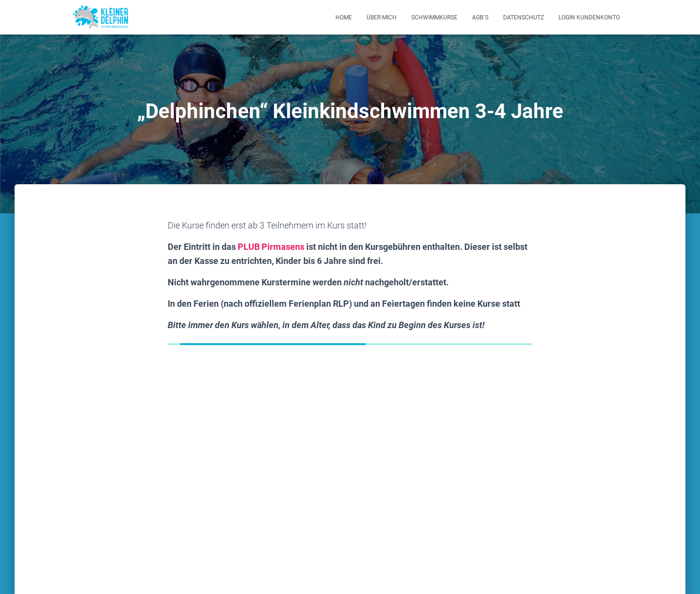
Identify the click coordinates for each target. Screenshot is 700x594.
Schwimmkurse (434, 17)
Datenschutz (524, 17)
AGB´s (480, 17)
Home (344, 17)
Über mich (382, 17)
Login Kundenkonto (589, 17)
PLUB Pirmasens (271, 247)
